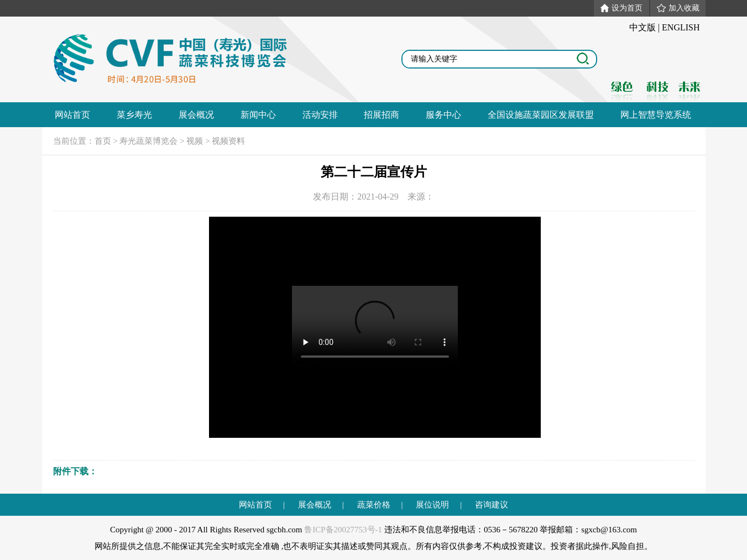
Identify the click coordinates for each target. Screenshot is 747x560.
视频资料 (228, 141)
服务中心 (443, 115)
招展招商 (382, 115)
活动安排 (320, 115)
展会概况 (196, 115)
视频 (195, 141)
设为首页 (621, 8)
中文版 (642, 27)
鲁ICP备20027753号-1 (343, 530)
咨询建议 (492, 505)
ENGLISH (681, 27)
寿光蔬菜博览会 (148, 141)
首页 (103, 141)
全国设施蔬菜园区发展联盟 (541, 115)
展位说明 (432, 505)
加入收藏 (678, 8)
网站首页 (72, 115)
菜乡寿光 (134, 115)
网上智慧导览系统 (656, 115)
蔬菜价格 (374, 505)
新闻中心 (258, 115)
